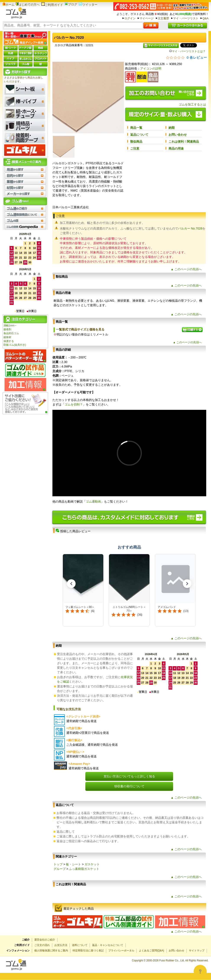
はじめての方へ (28, 5)
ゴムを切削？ (74, 404)
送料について (80, 945)
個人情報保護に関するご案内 (51, 951)
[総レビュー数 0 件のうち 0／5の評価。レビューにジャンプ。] (187, 57)
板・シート (73, 864)
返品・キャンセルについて (108, 945)
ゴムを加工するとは (192, 104)
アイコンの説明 (151, 68)
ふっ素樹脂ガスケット (84, 869)
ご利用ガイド (52, 5)
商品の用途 (176, 148)
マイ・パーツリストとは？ (187, 51)
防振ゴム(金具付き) (15, 345)
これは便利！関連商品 (184, 142)
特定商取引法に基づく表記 (88, 951)
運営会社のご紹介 (45, 940)
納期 (172, 128)
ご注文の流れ (42, 945)
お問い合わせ (178, 135)
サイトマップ (197, 951)
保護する (9, 341)
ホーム (9, 5)
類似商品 (136, 142)
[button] (71, 584)
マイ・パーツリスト (186, 18)
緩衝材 (7, 337)
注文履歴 (163, 18)
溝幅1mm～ (10, 326)
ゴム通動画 (93, 501)
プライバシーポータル (121, 951)
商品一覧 (136, 128)
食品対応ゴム (11, 333)
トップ (58, 864)
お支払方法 (61, 945)
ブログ (71, 4)
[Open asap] (200, 971)
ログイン (130, 18)
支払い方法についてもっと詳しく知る (129, 776)
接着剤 (7, 329)
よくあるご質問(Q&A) (152, 951)
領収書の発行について (129, 786)
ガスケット (92, 864)
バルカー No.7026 (190, 228)
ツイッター (88, 5)
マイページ (147, 18)
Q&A (205, 18)
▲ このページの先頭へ (186, 269)
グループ (60, 869)
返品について (139, 135)
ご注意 (135, 148)
